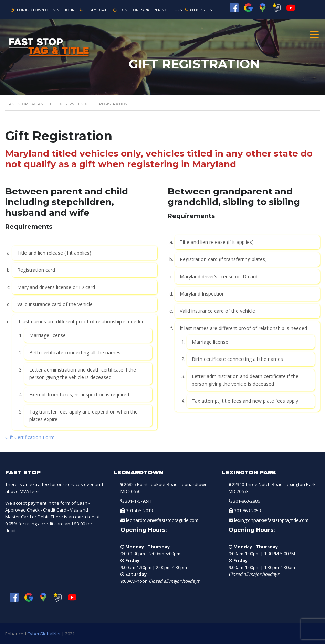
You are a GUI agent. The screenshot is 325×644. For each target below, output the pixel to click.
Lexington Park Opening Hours (150, 10)
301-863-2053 (248, 511)
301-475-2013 (139, 511)
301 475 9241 (95, 10)
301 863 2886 (200, 10)
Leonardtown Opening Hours (46, 10)
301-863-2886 (247, 501)
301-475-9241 (138, 501)
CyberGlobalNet (44, 634)
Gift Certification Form (30, 437)
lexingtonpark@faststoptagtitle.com (271, 520)
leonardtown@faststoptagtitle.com (162, 520)
